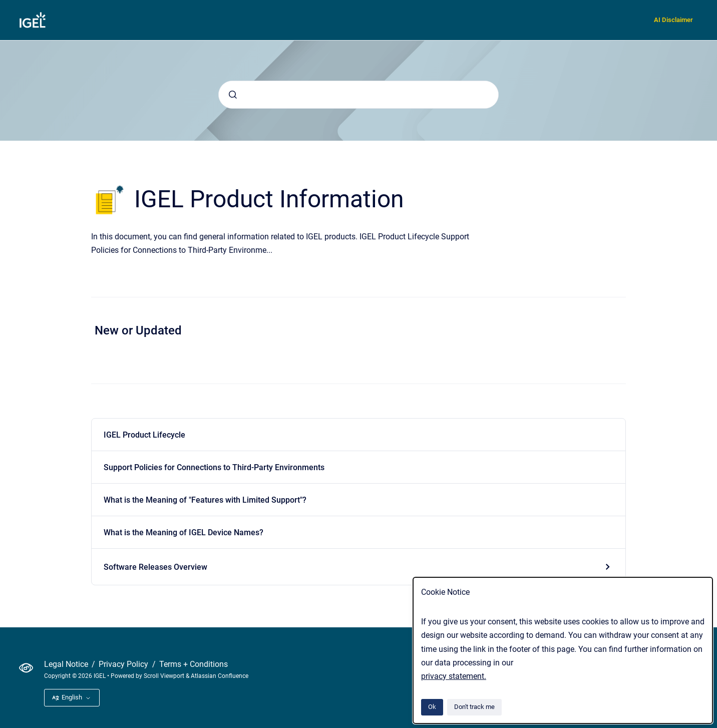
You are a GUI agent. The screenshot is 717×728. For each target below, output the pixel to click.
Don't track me (474, 707)
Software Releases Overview (155, 567)
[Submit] (233, 95)
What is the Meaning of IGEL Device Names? (184, 532)
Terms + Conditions (194, 664)
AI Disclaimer (673, 20)
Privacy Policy (124, 664)
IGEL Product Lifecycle (144, 435)
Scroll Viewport (165, 676)
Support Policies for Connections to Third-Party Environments (214, 467)
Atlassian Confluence (220, 676)
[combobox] (358, 95)
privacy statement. (454, 676)
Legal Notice (67, 664)
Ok (432, 707)
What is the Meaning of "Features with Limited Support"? (205, 500)
